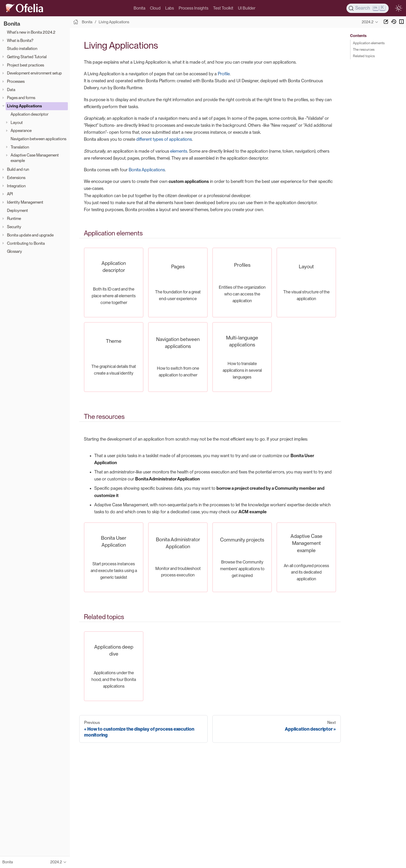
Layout (17, 123)
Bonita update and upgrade (30, 235)
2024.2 (368, 22)
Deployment (17, 210)
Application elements (369, 43)
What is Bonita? (20, 40)
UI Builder (247, 8)
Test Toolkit (223, 8)
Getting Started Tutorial (27, 57)
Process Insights (194, 8)
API (10, 194)
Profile (224, 74)
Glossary (15, 251)
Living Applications (24, 106)
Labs (170, 8)
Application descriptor (30, 114)
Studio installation (22, 49)
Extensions (16, 178)
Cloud (155, 8)
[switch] (398, 8)
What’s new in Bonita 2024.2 (31, 32)
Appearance (21, 131)
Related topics (364, 56)
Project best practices (26, 65)
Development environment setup (34, 73)
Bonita (139, 8)
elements (179, 151)
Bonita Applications (147, 170)
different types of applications (164, 139)
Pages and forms (21, 98)
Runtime (14, 218)
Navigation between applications (38, 139)
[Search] (368, 8)
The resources (364, 49)
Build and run (18, 169)
